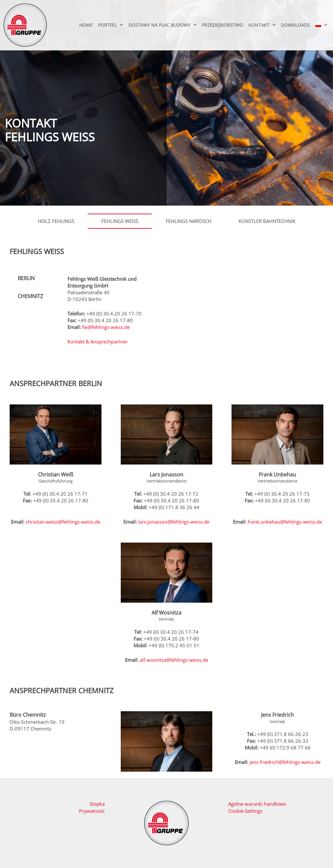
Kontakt (262, 25)
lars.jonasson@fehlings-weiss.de (174, 522)
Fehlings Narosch (188, 221)
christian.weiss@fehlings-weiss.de (63, 522)
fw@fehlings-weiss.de (106, 327)
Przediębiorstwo (223, 25)
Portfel (111, 25)
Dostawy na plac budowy (162, 25)
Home (86, 25)
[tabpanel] (109, 314)
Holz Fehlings (56, 221)
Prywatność (92, 811)
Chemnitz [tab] (30, 296)
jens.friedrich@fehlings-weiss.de (285, 762)
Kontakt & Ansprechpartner (97, 341)
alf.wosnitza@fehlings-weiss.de (174, 660)
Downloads (295, 25)
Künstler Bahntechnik (267, 221)
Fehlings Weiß (120, 221)
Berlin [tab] (26, 278)
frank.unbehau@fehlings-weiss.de (285, 522)
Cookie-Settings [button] (245, 811)
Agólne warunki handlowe (257, 804)
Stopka (97, 804)
